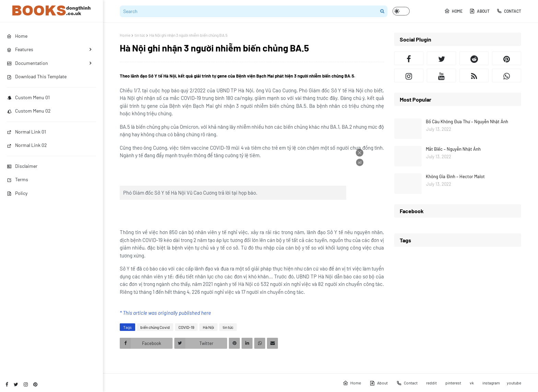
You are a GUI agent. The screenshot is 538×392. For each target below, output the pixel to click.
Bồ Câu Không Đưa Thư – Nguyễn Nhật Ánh (467, 122)
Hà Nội (208, 327)
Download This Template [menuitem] (37, 76)
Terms (17, 179)
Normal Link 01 (26, 132)
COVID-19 (186, 327)
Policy (17, 193)
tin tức (140, 35)
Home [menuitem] (17, 36)
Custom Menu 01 (28, 97)
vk (472, 383)
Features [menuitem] (20, 49)
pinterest (453, 383)
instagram (491, 383)
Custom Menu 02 (29, 111)
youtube (514, 383)
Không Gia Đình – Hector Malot (455, 176)
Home (453, 11)
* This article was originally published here (165, 313)
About (479, 11)
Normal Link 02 (27, 145)
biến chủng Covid (155, 327)
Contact (509, 11)
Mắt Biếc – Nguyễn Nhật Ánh (453, 149)
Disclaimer (22, 166)
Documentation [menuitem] (27, 63)
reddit (431, 383)
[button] (401, 11)
